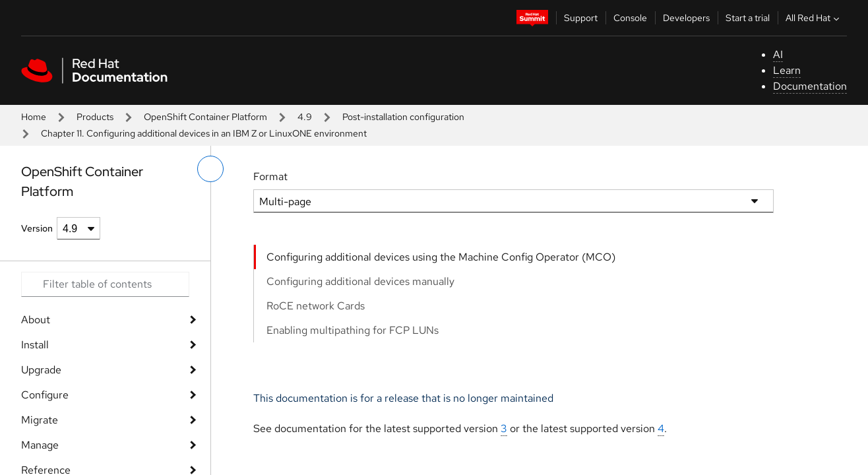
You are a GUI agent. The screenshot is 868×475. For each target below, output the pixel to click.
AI (778, 54)
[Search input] (105, 284)
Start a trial (748, 18)
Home (34, 117)
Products (95, 117)
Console (630, 18)
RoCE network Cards (316, 306)
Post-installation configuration (403, 117)
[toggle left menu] (210, 169)
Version (37, 228)
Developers (686, 18)
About (36, 320)
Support (581, 18)
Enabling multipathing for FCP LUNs (353, 330)
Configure (45, 395)
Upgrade (41, 370)
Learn (787, 70)
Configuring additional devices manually (360, 281)
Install (35, 345)
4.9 (305, 117)
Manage (40, 445)
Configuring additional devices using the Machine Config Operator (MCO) (441, 257)
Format (270, 176)
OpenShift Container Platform (205, 117)
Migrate (40, 420)
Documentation (810, 86)
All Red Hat (814, 18)
